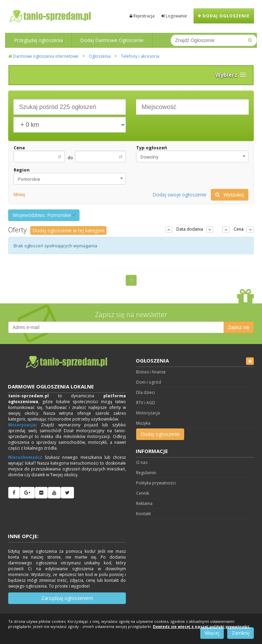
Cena (19, 148)
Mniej (19, 194)
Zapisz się (239, 327)
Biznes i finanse (151, 372)
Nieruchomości (25, 457)
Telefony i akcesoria (140, 56)
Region (22, 170)
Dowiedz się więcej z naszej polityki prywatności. (202, 626)
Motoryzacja (22, 425)
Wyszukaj (230, 195)
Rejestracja (142, 16)
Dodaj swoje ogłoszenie (179, 195)
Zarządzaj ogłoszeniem (67, 598)
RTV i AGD (146, 403)
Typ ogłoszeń (152, 148)
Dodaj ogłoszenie (224, 16)
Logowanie (174, 16)
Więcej (212, 633)
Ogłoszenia (100, 56)
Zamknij (241, 633)
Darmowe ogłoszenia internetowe (43, 56)
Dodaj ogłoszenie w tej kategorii (68, 230)
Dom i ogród (149, 382)
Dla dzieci (145, 392)
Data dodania (190, 229)
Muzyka (143, 423)
